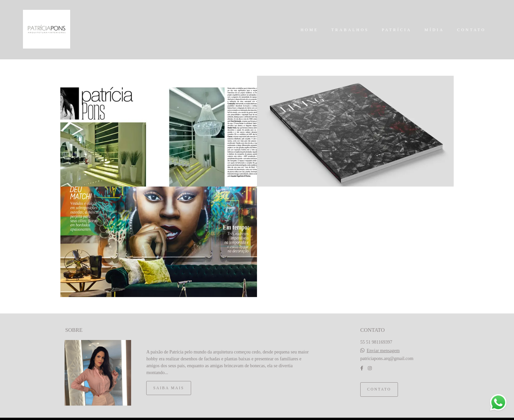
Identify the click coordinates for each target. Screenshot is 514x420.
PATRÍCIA (397, 30)
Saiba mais (168, 380)
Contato (379, 381)
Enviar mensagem (383, 342)
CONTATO (471, 30)
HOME (309, 30)
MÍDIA (434, 30)
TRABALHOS (350, 30)
